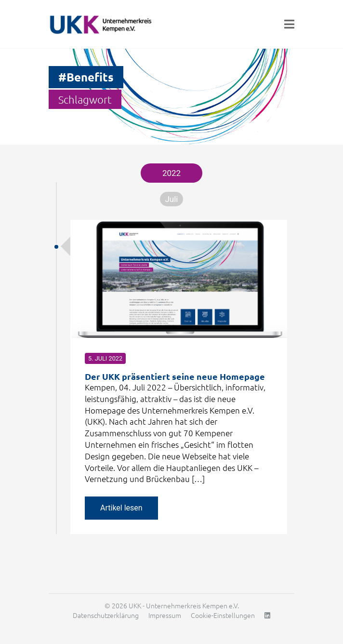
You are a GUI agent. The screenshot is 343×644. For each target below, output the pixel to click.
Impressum (165, 615)
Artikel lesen (121, 508)
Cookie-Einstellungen (223, 615)
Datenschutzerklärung (106, 615)
